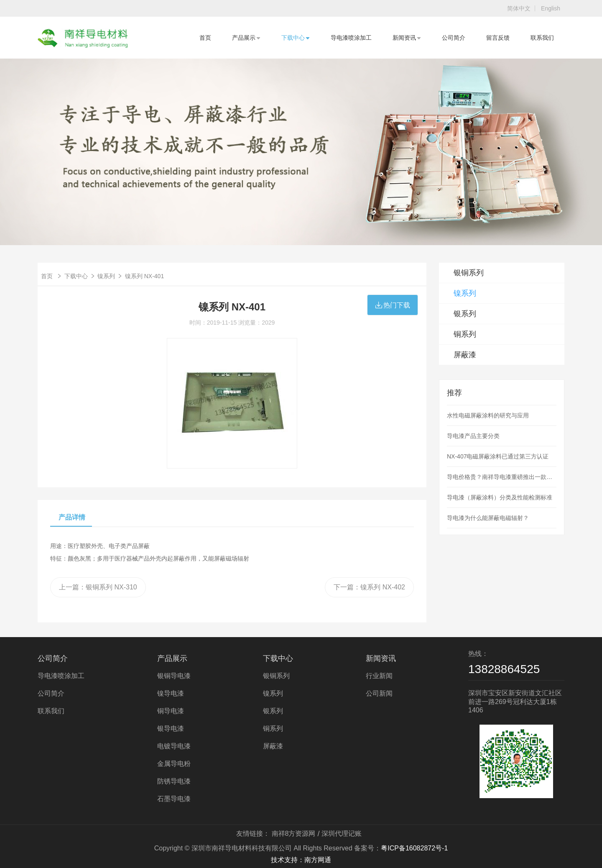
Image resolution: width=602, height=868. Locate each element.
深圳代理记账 (342, 833)
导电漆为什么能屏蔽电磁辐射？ (488, 518)
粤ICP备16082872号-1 (414, 848)
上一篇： (98, 587)
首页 (205, 38)
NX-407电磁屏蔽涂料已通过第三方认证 (498, 456)
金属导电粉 (174, 764)
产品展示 (246, 38)
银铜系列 (469, 273)
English (551, 8)
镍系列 (106, 276)
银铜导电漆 (174, 676)
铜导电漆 (171, 711)
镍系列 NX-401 (144, 276)
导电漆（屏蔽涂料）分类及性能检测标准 (500, 497)
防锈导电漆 (174, 781)
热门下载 (393, 305)
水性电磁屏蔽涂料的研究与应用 (488, 415)
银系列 (465, 314)
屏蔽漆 (465, 355)
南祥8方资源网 (294, 833)
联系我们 (542, 38)
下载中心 (296, 38)
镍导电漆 (171, 693)
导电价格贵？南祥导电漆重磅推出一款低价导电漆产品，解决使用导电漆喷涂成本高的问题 (502, 477)
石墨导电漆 (174, 799)
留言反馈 (498, 38)
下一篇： (369, 587)
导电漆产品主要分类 (473, 436)
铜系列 (465, 334)
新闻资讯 (407, 38)
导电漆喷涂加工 (351, 38)
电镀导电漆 (174, 746)
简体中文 (519, 8)
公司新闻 (379, 693)
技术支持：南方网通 (301, 860)
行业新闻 (379, 676)
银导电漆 (171, 728)
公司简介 (454, 38)
